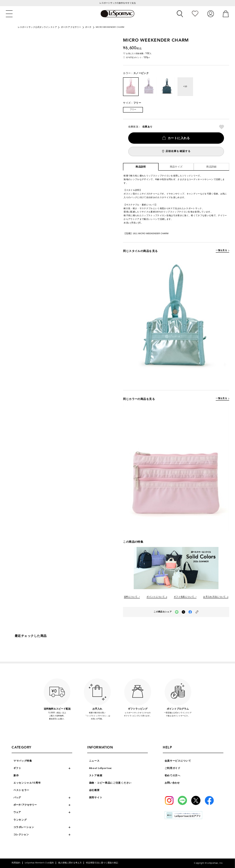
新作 (16, 776)
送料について (131, 597)
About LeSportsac (101, 768)
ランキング (20, 820)
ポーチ (88, 27)
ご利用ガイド (173, 768)
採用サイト (96, 798)
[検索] (180, 14)
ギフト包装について (184, 597)
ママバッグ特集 (23, 761)
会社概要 (94, 790)
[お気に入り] (195, 14)
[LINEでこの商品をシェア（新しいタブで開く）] (177, 612)
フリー (133, 109)
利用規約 (16, 863)
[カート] (226, 14)
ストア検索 (96, 776)
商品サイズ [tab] (176, 167)
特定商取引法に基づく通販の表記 (102, 863)
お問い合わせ (172, 783)
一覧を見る (221, 250)
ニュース (94, 761)
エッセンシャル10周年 (27, 783)
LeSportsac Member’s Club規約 (39, 863)
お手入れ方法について (214, 597)
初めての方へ (173, 776)
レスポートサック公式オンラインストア (37, 27)
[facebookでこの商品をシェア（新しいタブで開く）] (190, 612)
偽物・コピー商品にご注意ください (110, 783)
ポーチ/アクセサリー (71, 27)
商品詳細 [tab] (211, 167)
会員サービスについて (178, 761)
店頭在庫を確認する (178, 151)
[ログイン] (211, 14)
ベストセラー (21, 790)
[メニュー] (9, 14)
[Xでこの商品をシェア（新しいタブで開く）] (183, 612)
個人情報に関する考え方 (70, 863)
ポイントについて (156, 597)
